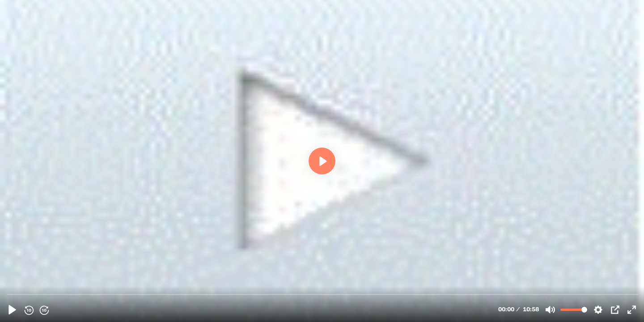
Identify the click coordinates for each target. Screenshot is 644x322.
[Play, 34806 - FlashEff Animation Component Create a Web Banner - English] (12, 310)
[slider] (323, 294)
